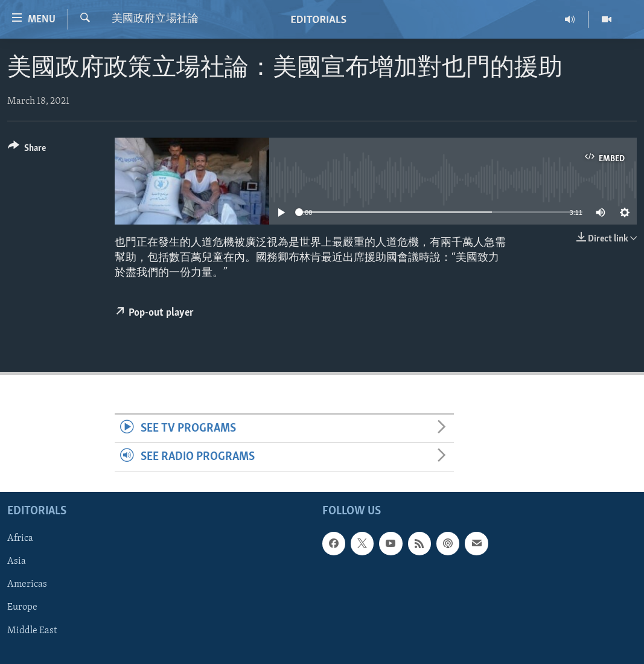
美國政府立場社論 (155, 19)
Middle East (32, 631)
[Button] (27, 150)
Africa (20, 539)
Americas (27, 585)
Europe (22, 608)
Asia (17, 562)
